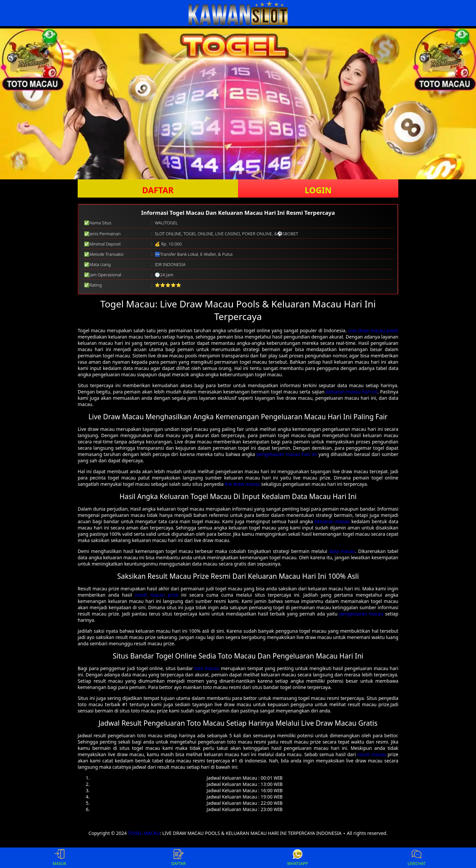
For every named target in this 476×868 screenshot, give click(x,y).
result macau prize (157, 595)
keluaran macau (332, 521)
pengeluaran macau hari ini (287, 454)
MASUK (59, 858)
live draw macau (242, 484)
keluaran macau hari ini (352, 392)
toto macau (207, 668)
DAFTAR (158, 190)
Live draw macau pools (373, 330)
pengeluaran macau (361, 614)
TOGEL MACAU (144, 833)
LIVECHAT (416, 858)
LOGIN (318, 190)
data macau (342, 551)
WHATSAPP (297, 858)
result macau (372, 754)
